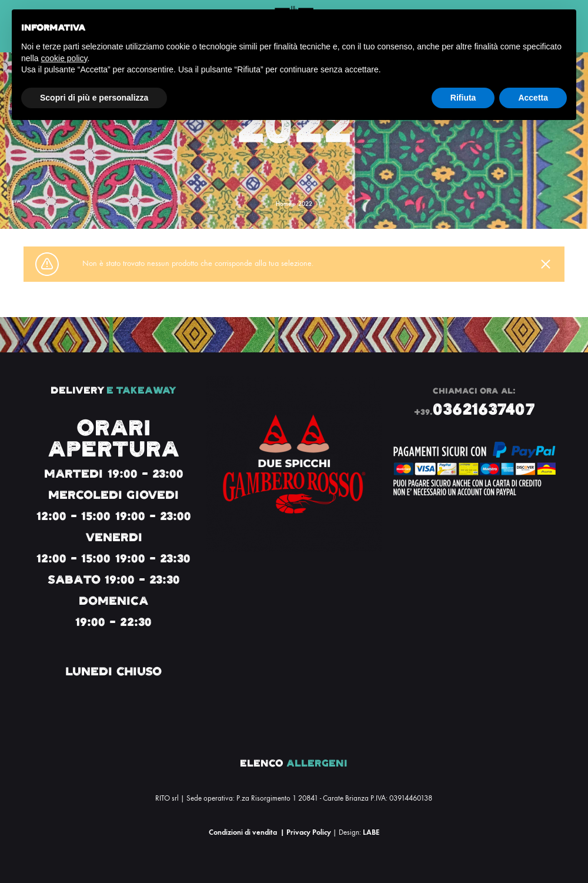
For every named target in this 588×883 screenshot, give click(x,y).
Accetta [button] (533, 98)
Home (283, 204)
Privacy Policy (309, 832)
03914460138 (411, 798)
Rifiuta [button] (463, 98)
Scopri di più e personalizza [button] (94, 98)
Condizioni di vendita (243, 832)
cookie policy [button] (64, 58)
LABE (371, 832)
